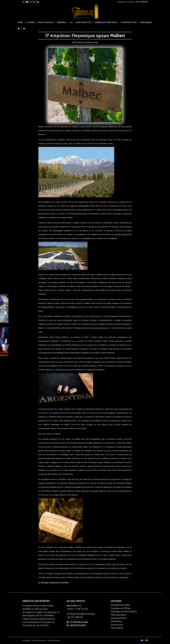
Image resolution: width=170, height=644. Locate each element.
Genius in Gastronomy (87, 42)
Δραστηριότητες (119, 618)
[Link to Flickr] (30, 2)
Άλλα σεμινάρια (118, 615)
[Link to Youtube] (27, 2)
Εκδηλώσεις (117, 621)
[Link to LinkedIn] (38, 2)
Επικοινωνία (117, 625)
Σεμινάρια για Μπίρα (121, 608)
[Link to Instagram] (34, 2)
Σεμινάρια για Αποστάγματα (124, 611)
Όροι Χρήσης (117, 628)
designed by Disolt (54, 640)
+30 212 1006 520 (141, 2)
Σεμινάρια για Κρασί (120, 605)
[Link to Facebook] (23, 2)
